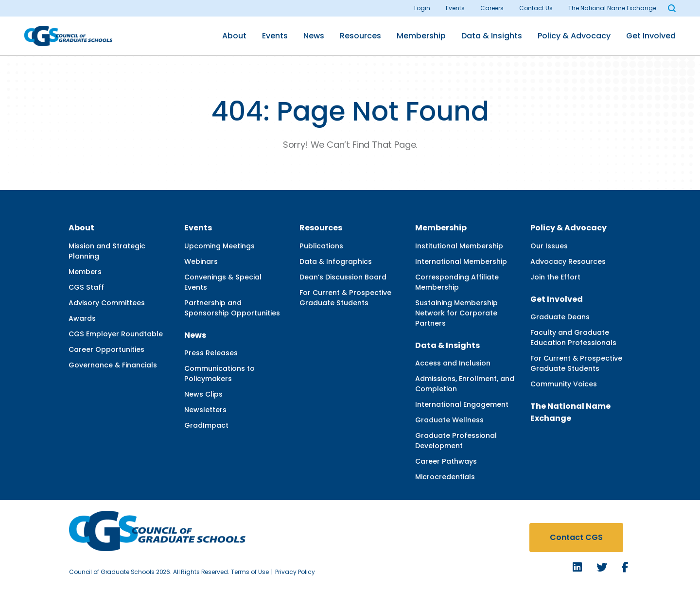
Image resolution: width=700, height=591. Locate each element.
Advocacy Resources (568, 261)
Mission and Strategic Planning (107, 251)
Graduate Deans (560, 317)
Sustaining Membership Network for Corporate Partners (456, 313)
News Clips (203, 394)
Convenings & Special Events (223, 282)
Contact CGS (576, 537)
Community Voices (564, 384)
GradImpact (206, 425)
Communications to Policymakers (219, 374)
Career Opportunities (106, 349)
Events (455, 8)
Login (422, 8)
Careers (492, 8)
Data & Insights (492, 36)
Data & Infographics (336, 261)
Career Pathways (446, 461)
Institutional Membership (459, 246)
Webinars (201, 261)
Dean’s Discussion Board (343, 277)
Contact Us (536, 8)
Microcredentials (445, 477)
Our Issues (549, 246)
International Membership (461, 261)
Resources (360, 36)
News (314, 36)
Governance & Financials (113, 365)
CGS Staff (86, 287)
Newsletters (205, 410)
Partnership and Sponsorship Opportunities (232, 308)
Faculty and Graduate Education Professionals (573, 338)
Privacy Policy (295, 572)
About (234, 36)
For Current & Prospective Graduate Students (345, 298)
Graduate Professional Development (456, 441)
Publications (321, 246)
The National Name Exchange (612, 8)
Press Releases (211, 353)
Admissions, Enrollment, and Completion (465, 384)
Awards (82, 318)
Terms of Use (250, 572)
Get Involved (651, 36)
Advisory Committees (107, 303)
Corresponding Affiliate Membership (457, 282)
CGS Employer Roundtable (116, 334)
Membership (421, 36)
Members (85, 272)
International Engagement (462, 404)
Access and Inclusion (453, 363)
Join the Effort (555, 277)
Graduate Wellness (449, 420)
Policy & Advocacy (574, 36)
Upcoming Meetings (219, 246)
